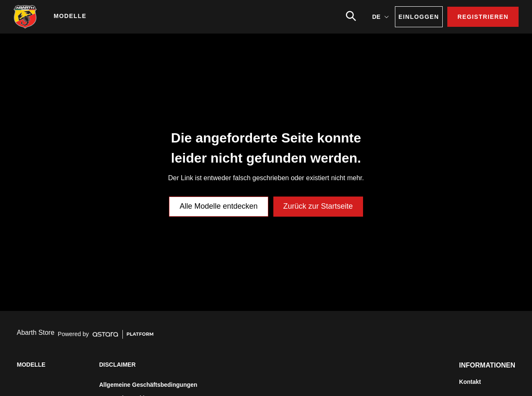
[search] (351, 16)
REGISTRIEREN (483, 17)
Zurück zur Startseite (318, 206)
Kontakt (470, 382)
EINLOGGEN (419, 17)
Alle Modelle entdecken (218, 206)
